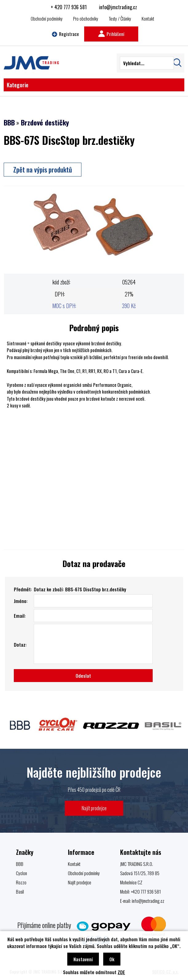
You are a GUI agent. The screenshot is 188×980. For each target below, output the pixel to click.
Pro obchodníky (86, 18)
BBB (9, 122)
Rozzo (21, 882)
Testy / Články (120, 18)
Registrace (65, 34)
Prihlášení (111, 34)
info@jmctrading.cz (118, 7)
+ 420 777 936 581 (69, 7)
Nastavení (83, 959)
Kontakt (148, 18)
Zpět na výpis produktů (43, 169)
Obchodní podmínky (47, 18)
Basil (20, 891)
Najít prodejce (94, 808)
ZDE (121, 972)
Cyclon (22, 873)
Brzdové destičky (45, 122)
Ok (112, 959)
